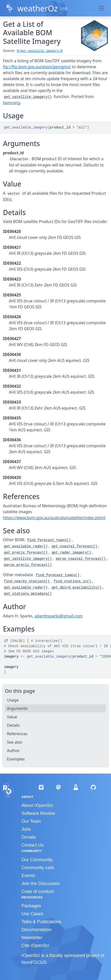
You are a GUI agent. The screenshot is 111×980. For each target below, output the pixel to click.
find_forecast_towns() (49, 540)
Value (12, 717)
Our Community (37, 860)
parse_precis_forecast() (28, 565)
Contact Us (33, 845)
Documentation (36, 930)
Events (28, 876)
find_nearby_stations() (27, 581)
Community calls (38, 868)
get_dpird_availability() (77, 588)
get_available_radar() (26, 546)
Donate (29, 837)
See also (14, 742)
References (17, 734)
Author (13, 751)
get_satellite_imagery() (28, 97)
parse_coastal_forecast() (81, 559)
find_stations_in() (72, 581)
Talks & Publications (41, 922)
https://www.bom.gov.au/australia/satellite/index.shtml (54, 518)
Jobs (26, 829)
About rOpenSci (37, 805)
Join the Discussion (41, 884)
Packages (31, 906)
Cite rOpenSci (35, 946)
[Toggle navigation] (101, 8)
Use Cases (32, 914)
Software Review (38, 813)
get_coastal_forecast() (75, 546)
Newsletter (32, 938)
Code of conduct (38, 891)
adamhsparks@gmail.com (58, 616)
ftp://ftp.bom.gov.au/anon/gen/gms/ (37, 67)
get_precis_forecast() (26, 553)
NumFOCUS (34, 962)
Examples (16, 759)
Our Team (31, 821)
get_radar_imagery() (71, 553)
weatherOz (38, 8)
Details (13, 725)
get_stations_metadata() (28, 594)
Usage (13, 700)
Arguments (17, 708)
